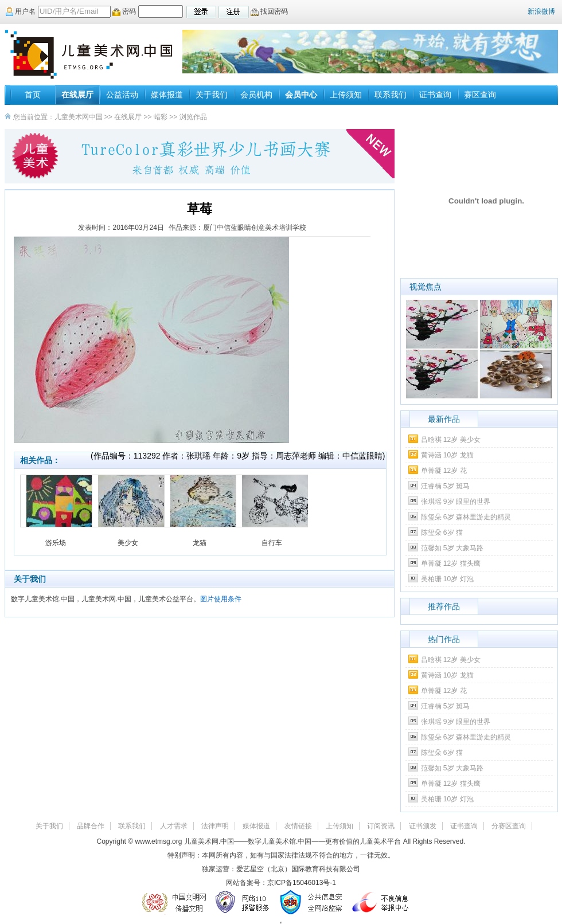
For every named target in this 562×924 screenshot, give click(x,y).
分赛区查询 (509, 826)
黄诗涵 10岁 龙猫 (447, 455)
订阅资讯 (381, 826)
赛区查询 (480, 95)
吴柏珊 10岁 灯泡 (447, 579)
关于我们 (212, 95)
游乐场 (56, 543)
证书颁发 (423, 826)
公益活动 (122, 95)
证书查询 (435, 95)
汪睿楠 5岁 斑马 (445, 486)
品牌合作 (91, 826)
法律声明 (215, 826)
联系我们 (391, 95)
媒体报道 (167, 95)
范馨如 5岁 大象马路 (452, 548)
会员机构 (256, 95)
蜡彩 (161, 117)
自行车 (272, 543)
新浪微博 (541, 11)
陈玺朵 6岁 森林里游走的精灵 (466, 517)
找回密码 (269, 11)
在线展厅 (77, 95)
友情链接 (298, 826)
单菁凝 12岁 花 (444, 471)
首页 (33, 95)
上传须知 (346, 95)
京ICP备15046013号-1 (302, 883)
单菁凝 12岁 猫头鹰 (451, 563)
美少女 (128, 543)
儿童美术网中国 (79, 117)
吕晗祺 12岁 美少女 (451, 440)
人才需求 (174, 826)
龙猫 (200, 543)
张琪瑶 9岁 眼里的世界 (456, 502)
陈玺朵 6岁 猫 (442, 533)
